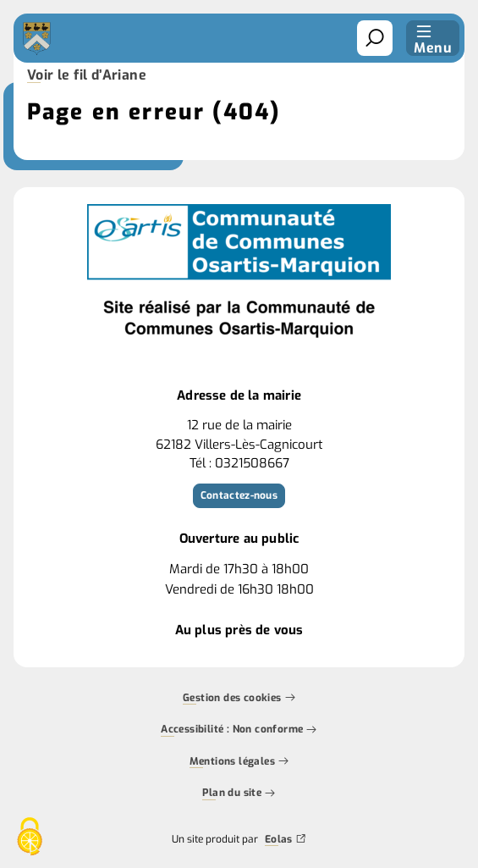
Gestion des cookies (239, 699)
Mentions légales (239, 762)
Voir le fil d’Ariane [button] (87, 76)
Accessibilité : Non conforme (239, 731)
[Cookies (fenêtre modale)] (30, 838)
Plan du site (239, 794)
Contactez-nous (239, 495)
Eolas (286, 840)
